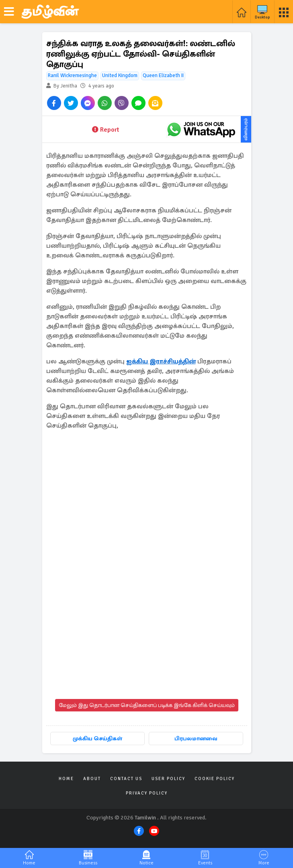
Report (106, 130)
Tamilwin (145, 818)
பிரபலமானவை (196, 739)
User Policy (168, 779)
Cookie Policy (215, 779)
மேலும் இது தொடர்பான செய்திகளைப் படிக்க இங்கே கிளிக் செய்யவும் (147, 705)
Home (66, 779)
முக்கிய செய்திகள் (97, 739)
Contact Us (126, 779)
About (92, 779)
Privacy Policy (147, 793)
